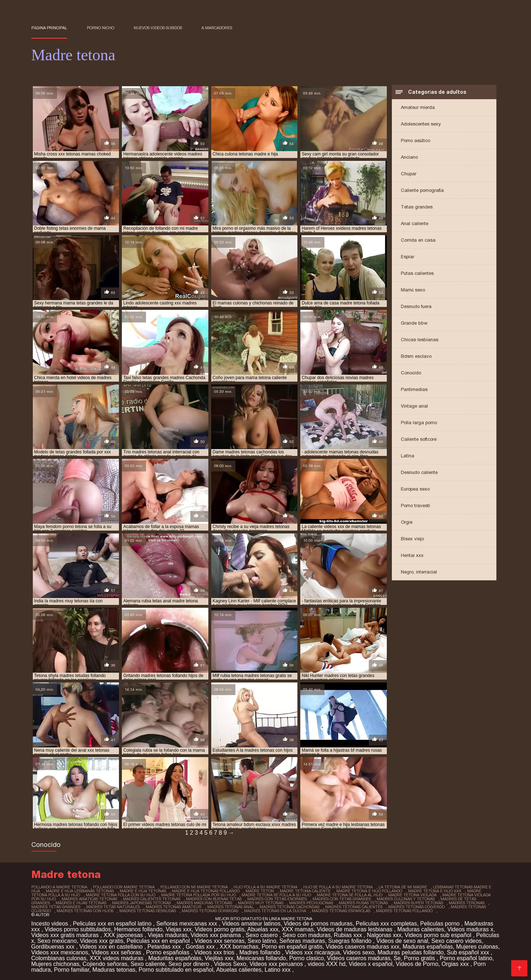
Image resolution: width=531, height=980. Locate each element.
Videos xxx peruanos (277, 964)
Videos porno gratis (220, 929)
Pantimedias (414, 389)
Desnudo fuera (416, 306)
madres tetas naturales (113, 907)
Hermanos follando (138, 929)
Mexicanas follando (261, 958)
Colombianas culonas (59, 958)
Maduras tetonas (114, 970)
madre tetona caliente (305, 891)
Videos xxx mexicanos (60, 952)
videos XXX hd (326, 964)
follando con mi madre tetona (194, 887)
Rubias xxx (349, 935)
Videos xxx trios (215, 952)
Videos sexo (359, 952)
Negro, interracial (419, 572)
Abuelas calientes (239, 970)
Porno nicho (101, 28)
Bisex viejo (412, 539)
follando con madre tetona (124, 887)
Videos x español (371, 964)
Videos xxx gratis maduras (66, 935)
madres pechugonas (311, 903)
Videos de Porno (417, 964)
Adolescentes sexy (421, 124)
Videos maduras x (470, 929)
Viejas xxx (179, 929)
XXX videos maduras (117, 958)
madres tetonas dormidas (210, 911)
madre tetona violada (412, 895)
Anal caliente (415, 223)
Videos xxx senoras (220, 941)
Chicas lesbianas (420, 340)
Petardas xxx (165, 947)
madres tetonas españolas (341, 911)
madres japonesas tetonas (141, 903)
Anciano (409, 157)
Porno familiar (72, 970)
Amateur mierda (418, 107)
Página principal (49, 28)
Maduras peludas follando (410, 952)
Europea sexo (415, 489)
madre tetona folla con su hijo (121, 895)
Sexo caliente (148, 964)
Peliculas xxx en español (159, 941)
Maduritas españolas (175, 958)
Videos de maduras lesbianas (355, 929)
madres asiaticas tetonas (89, 899)
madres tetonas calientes (354, 907)
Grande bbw (414, 323)
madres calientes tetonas (152, 899)
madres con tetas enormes (277, 899)
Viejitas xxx (219, 958)
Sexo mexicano (57, 941)
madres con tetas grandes (342, 899)
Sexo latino (262, 941)
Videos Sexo (230, 964)
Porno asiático (416, 140)
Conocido (411, 373)
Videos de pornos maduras (318, 924)
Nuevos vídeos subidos (158, 28)
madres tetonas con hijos (85, 911)
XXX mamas (298, 929)
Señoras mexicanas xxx (187, 924)
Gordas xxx (201, 947)
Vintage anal (414, 406)
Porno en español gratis (292, 947)
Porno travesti (415, 506)
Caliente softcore (419, 439)
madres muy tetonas (261, 903)
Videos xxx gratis (102, 941)
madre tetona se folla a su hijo (276, 895)
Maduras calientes (421, 929)
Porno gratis (420, 958)
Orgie (407, 522)
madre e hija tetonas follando (206, 891)
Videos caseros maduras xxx (363, 947)
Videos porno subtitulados (78, 929)
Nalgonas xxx (384, 935)
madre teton (260, 891)
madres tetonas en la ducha (275, 911)
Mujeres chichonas (55, 964)
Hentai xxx (412, 555)
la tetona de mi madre (403, 887)
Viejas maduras (168, 935)
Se (397, 958)
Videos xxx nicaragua (313, 952)
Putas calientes (417, 273)
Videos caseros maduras (359, 958)
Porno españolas (169, 952)
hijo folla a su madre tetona (265, 887)
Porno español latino (466, 958)
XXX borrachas (239, 947)
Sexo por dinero (189, 964)
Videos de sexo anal (402, 941)
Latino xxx (278, 970)
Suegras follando (351, 941)
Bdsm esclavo (416, 356)
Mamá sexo (413, 290)
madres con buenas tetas (214, 899)
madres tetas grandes (56, 907)
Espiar (408, 257)
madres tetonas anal (231, 907)
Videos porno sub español (439, 935)
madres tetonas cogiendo (417, 907)
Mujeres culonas (477, 947)
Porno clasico (306, 958)
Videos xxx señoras (117, 952)
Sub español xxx (469, 952)
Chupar (409, 174)
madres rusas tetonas (363, 903)
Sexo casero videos (456, 941)
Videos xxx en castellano (112, 947)
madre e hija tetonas (143, 891)
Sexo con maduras (307, 935)
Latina (408, 456)
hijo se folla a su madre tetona (338, 887)
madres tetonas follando (404, 911)
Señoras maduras (302, 941)
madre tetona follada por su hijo (198, 895)
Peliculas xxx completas (386, 924)
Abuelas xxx (263, 929)
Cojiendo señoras (105, 964)
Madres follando (261, 952)
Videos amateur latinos (251, 924)
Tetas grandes (417, 207)
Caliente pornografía (422, 190)
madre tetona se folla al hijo (350, 895)
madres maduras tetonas (204, 903)
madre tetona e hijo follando (369, 891)
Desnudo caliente (419, 472)
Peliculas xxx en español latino (113, 924)
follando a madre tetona (59, 887)
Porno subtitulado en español (176, 970)
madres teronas (467, 903)
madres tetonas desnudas (148, 911)
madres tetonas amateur (174, 907)
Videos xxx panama (217, 935)
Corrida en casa (418, 240)
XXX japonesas (124, 935)
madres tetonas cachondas (289, 907)
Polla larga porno (419, 423)
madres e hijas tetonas (81, 903)
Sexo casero (263, 935)
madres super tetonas (418, 903)
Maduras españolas (428, 947)
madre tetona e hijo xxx (435, 891)
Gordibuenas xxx (54, 947)
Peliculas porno (441, 924)
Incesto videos (51, 924)
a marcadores (217, 28)
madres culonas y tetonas (406, 899)
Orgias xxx (456, 964)
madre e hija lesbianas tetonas (80, 891)
